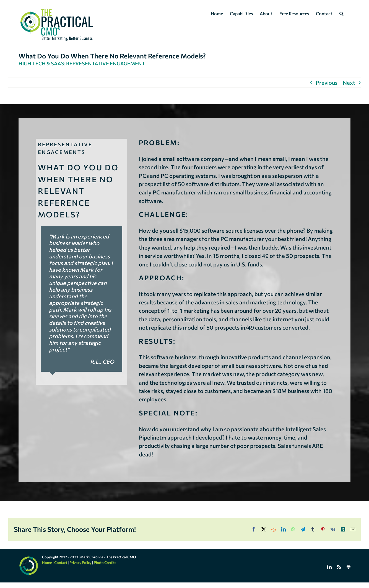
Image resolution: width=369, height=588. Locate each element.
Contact (61, 563)
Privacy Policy (80, 563)
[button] (341, 13)
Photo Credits (105, 563)
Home (47, 563)
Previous (327, 83)
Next (349, 83)
